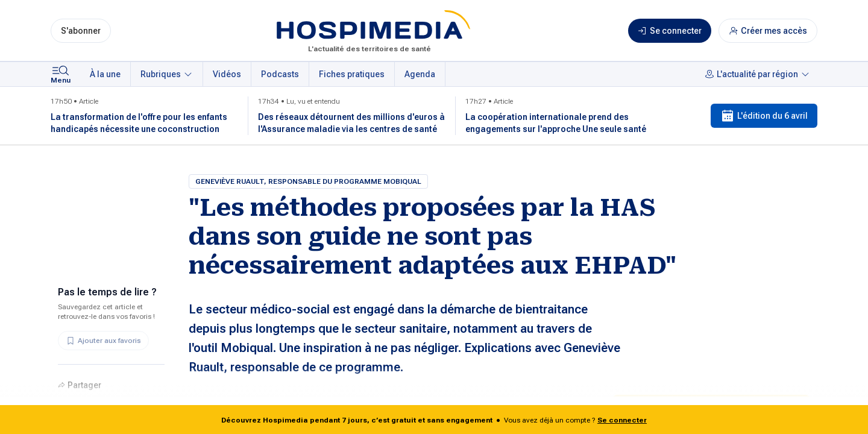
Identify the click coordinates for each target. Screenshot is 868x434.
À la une (105, 74)
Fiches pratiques (352, 74)
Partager (80, 385)
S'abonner (81, 31)
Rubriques (167, 74)
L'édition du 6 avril (764, 116)
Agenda (420, 74)
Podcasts (280, 74)
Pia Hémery (232, 404)
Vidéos (227, 74)
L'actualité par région (757, 74)
